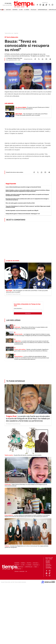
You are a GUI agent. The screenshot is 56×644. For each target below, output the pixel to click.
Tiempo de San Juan (9, 33)
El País (21, 10)
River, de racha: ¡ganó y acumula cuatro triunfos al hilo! (20, 203)
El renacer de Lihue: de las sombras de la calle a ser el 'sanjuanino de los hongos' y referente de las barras (27, 199)
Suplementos (18, 569)
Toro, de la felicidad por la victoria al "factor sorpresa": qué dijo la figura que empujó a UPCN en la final (28, 207)
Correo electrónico (18, 308)
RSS (26, 571)
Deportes (15, 10)
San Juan (8, 10)
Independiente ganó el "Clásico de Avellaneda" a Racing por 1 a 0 (23, 214)
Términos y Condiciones (19, 571)
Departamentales (43, 10)
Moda (36, 567)
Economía (17, 563)
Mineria (23, 563)
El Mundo (27, 10)
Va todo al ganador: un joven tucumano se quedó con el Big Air (22, 210)
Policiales (33, 10)
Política (2, 10)
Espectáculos (29, 567)
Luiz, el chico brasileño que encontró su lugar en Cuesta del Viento (23, 187)
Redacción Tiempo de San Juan (15, 58)
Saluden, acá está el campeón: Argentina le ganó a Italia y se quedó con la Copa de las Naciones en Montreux (27, 195)
